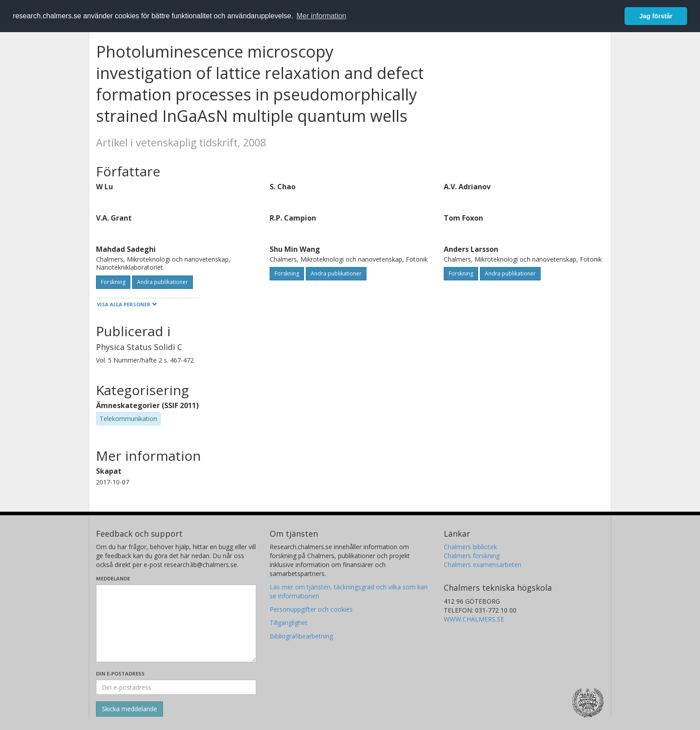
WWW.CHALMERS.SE (474, 619)
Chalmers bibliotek (470, 547)
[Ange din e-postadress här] (176, 687)
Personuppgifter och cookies (311, 609)
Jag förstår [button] (656, 16)
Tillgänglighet (289, 623)
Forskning (113, 282)
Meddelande (113, 578)
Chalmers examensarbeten (483, 565)
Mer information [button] (321, 16)
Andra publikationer (162, 282)
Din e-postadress (120, 674)
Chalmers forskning (472, 556)
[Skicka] (129, 709)
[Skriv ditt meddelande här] (176, 623)
